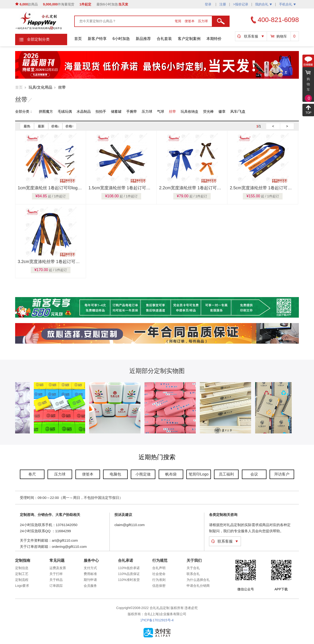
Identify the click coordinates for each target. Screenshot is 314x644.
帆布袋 (171, 474)
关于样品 (56, 580)
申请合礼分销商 (198, 586)
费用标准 (90, 574)
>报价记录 (241, 4)
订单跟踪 (56, 586)
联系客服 (251, 36)
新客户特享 (97, 39)
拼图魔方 (46, 111)
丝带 (62, 87)
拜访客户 (282, 474)
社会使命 (159, 574)
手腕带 (132, 111)
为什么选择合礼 (198, 580)
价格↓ (55, 126)
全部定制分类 (38, 39)
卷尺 (32, 474)
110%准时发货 (129, 580)
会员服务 (90, 586)
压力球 (203, 21)
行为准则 (159, 580)
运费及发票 (58, 568)
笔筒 (179, 21)
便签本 (190, 21)
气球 (161, 111)
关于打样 (56, 574)
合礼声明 (159, 568)
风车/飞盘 (238, 111)
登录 (209, 4)
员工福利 (226, 474)
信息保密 (159, 586)
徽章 (222, 111)
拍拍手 (101, 111)
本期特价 (214, 39)
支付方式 (90, 568)
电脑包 (115, 474)
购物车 (282, 36)
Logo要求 (22, 586)
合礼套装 (164, 39)
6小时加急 (121, 39)
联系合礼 (193, 574)
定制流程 (22, 580)
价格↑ (70, 126)
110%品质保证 (129, 574)
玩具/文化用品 (40, 87)
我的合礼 (264, 4)
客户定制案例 (189, 39)
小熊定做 (143, 474)
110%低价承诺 (129, 568)
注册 (223, 4)
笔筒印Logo (199, 474)
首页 (78, 39)
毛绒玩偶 (65, 111)
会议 (254, 474)
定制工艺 (22, 574)
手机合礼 (287, 4)
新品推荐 (143, 39)
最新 (41, 126)
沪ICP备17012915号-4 (157, 620)
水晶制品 (84, 111)
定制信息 (22, 568)
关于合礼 (193, 568)
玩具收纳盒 (190, 111)
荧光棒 (208, 111)
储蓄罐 (116, 111)
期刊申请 (90, 580)
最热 (27, 126)
